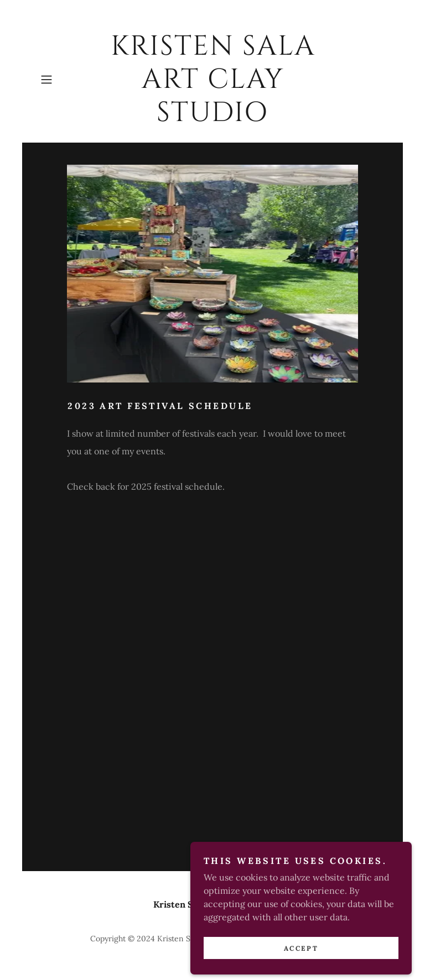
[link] (212, 118)
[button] (62, 80)
